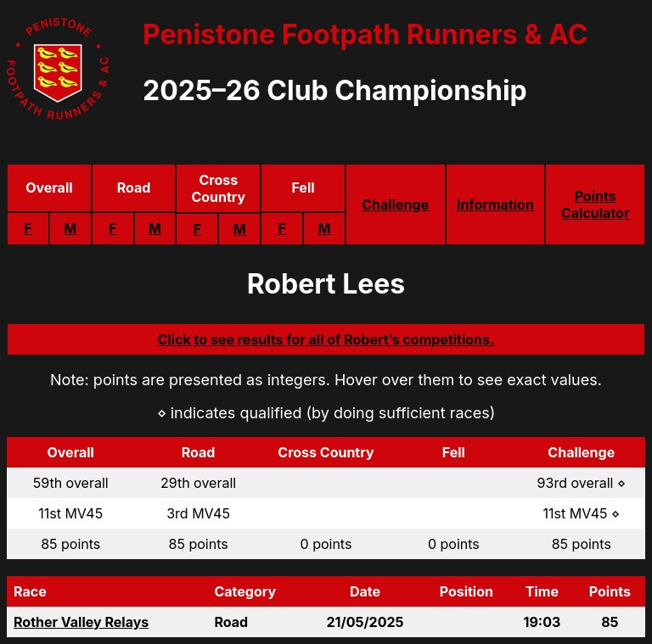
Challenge (395, 204)
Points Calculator (596, 204)
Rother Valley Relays (81, 622)
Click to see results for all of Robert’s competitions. (326, 339)
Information (495, 204)
